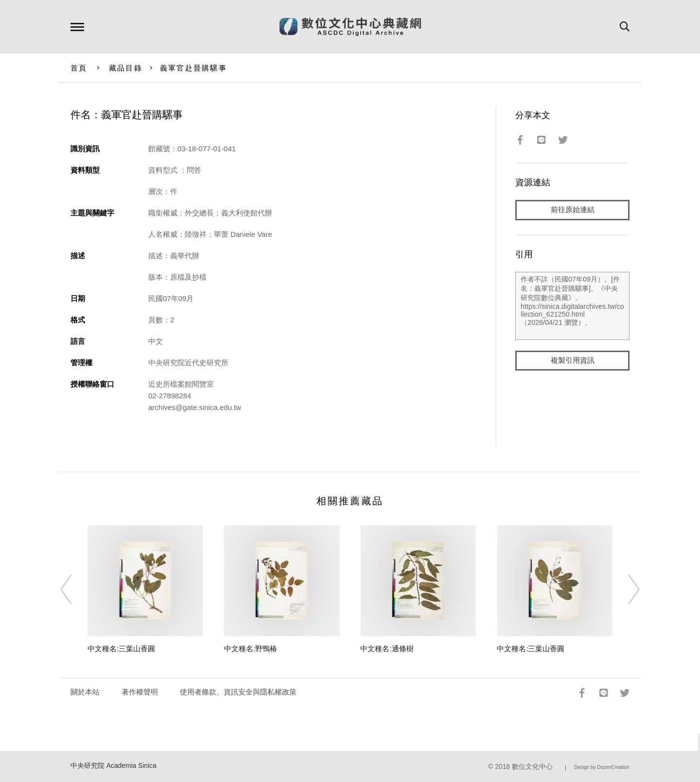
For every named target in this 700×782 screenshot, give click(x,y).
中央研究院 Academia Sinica (114, 766)
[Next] (625, 589)
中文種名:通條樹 (387, 649)
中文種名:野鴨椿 (251, 649)
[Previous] (75, 589)
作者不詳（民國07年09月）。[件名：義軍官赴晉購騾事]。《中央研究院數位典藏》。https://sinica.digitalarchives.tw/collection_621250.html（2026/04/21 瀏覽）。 (572, 306)
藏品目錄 (126, 68)
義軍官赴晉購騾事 (193, 68)
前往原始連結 (573, 210)
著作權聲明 (140, 692)
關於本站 (85, 692)
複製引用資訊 (573, 361)
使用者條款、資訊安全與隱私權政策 (238, 692)
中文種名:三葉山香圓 (121, 649)
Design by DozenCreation (602, 767)
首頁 (79, 68)
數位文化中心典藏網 (350, 27)
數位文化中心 (532, 767)
